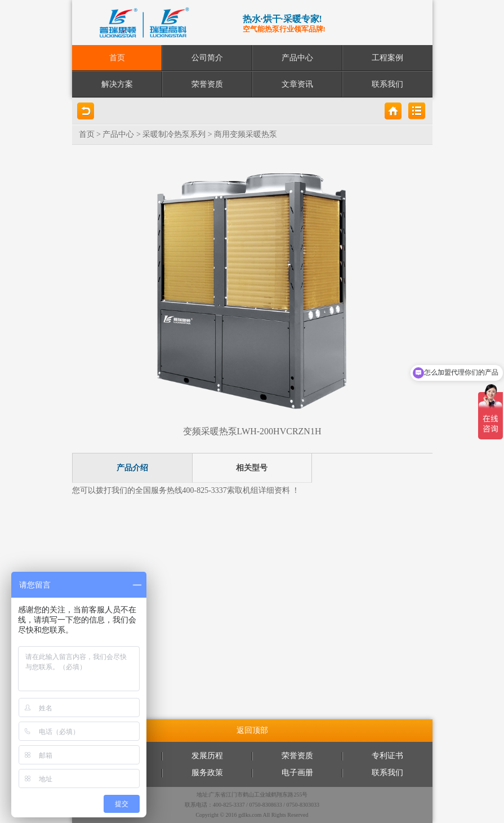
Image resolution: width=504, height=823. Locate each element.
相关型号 (252, 468)
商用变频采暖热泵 (246, 134)
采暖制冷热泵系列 (174, 134)
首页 (117, 58)
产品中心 (297, 58)
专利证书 (387, 756)
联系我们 (387, 84)
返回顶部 (252, 730)
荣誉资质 (207, 84)
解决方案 (117, 84)
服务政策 (207, 773)
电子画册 (297, 773)
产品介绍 (132, 468)
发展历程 (207, 756)
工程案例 (387, 58)
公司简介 (207, 58)
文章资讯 (297, 84)
